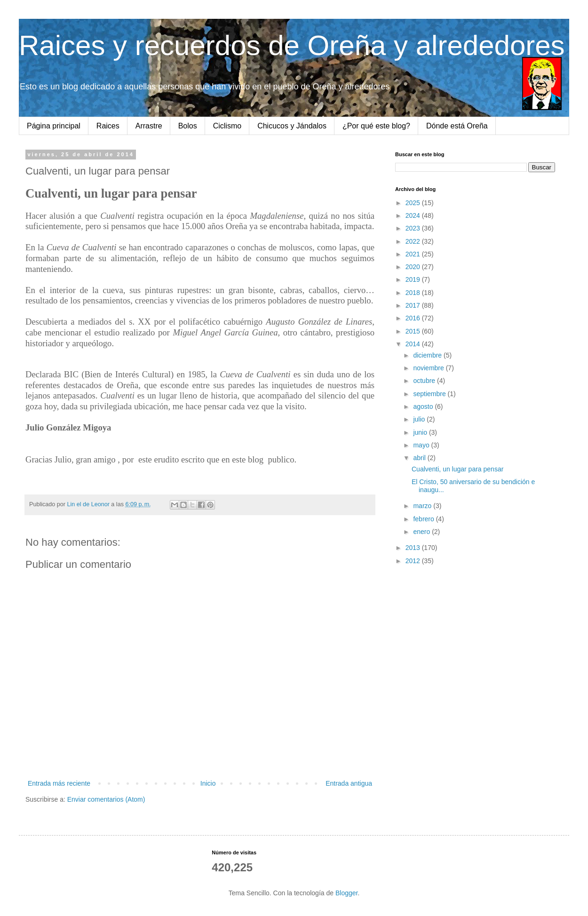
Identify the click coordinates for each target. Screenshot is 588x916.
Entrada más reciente (59, 783)
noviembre (429, 368)
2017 (414, 305)
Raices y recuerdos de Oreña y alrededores (292, 45)
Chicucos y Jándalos (292, 126)
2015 (414, 331)
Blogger (346, 893)
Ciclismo (227, 126)
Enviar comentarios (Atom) (106, 799)
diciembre (428, 355)
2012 (414, 561)
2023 (414, 228)
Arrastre (149, 126)
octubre (425, 381)
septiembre (430, 394)
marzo (423, 506)
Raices (108, 126)
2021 (414, 254)
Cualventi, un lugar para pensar (457, 469)
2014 (414, 344)
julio (420, 419)
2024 (414, 215)
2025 (414, 203)
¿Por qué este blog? (376, 126)
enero (422, 532)
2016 (414, 318)
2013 (414, 548)
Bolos (188, 126)
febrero (424, 519)
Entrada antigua (349, 783)
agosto (424, 406)
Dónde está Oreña (457, 126)
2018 (414, 293)
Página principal (54, 126)
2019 (414, 279)
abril (420, 458)
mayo (422, 445)
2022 (414, 241)
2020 (414, 267)
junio (421, 432)
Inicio (208, 783)
